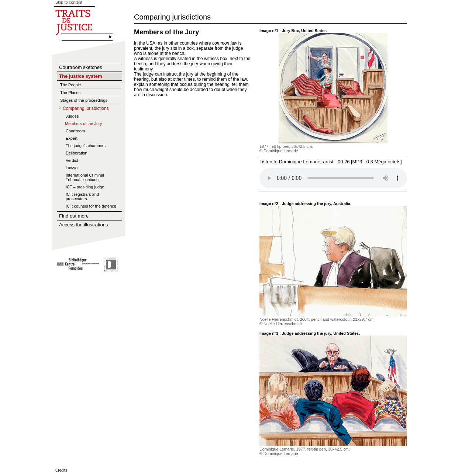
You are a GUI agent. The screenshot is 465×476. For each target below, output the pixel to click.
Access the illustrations (83, 225)
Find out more (74, 216)
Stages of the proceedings (84, 100)
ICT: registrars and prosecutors (82, 197)
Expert (72, 138)
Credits (61, 470)
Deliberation (77, 153)
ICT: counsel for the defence (91, 206)
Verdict (72, 160)
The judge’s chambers (86, 146)
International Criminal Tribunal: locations (85, 177)
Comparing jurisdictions (86, 108)
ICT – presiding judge (85, 187)
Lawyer (72, 168)
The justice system (80, 76)
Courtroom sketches (80, 67)
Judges (72, 116)
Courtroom (75, 131)
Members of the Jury (83, 124)
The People (70, 85)
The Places (70, 93)
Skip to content (69, 2)
